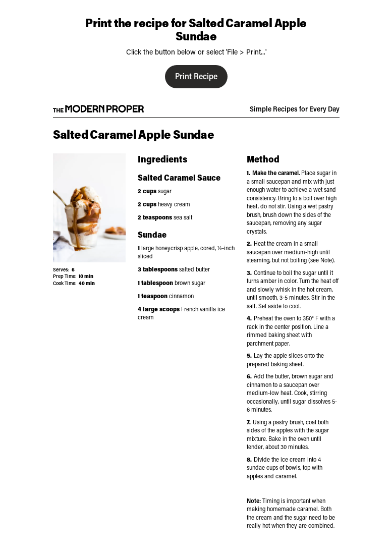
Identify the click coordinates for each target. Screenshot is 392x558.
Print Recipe (196, 76)
